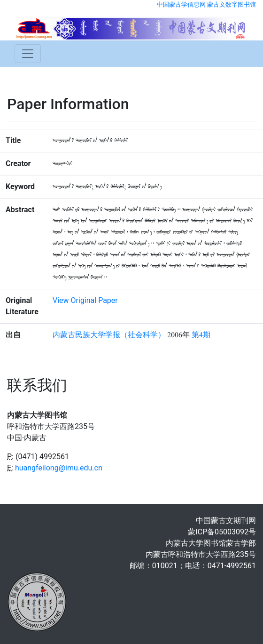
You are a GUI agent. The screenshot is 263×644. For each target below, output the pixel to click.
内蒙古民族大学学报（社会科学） (109, 335)
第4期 (201, 335)
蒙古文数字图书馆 (232, 4)
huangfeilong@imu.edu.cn (59, 468)
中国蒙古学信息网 (181, 4)
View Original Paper (85, 300)
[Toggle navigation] (28, 54)
